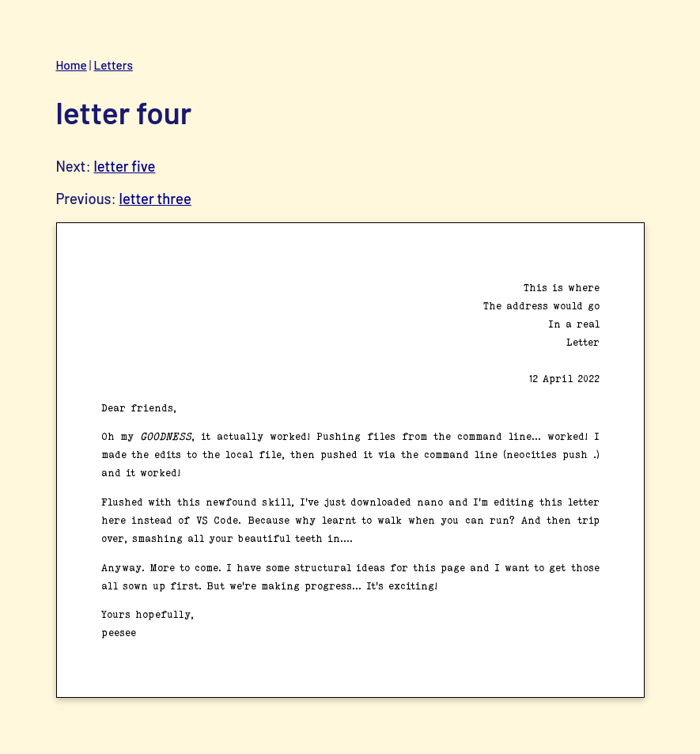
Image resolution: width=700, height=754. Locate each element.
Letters (113, 65)
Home (71, 65)
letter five (124, 166)
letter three (155, 199)
